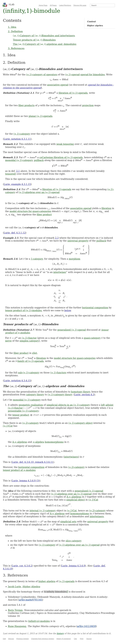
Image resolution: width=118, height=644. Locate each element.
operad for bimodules (93, 75)
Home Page (43, 5)
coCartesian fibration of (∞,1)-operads (61, 157)
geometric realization (31, 405)
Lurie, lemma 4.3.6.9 (73, 566)
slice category (74, 541)
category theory (35, 395)
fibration (106, 208)
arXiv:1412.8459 (86, 626)
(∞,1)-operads (67, 581)
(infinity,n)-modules (39, 621)
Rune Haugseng (17, 626)
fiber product (44, 215)
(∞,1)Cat (8, 426)
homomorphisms (54, 442)
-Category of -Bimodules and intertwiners (44, 36)
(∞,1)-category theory (60, 395)
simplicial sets (68, 522)
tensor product (21, 415)
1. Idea (12, 27)
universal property (78, 241)
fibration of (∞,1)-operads (73, 93)
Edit (4, 639)
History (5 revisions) (64, 639)
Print (82, 639)
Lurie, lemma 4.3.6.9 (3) (26, 481)
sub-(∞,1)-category (29, 373)
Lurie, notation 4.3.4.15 (17, 381)
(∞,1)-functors (58, 373)
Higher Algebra (31, 587)
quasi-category (92, 338)
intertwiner (60, 272)
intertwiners (71, 457)
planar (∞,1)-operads (40, 116)
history (60, 633)
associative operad (58, 85)
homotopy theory (81, 392)
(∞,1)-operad (72, 75)
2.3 (57, 238)
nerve (8, 341)
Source (89, 639)
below (68, 310)
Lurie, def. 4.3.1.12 (15, 233)
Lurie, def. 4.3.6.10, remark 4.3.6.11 (33, 462)
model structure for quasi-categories (30, 211)
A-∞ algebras (20, 442)
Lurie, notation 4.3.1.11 (17, 139)
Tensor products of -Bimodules (34, 40)
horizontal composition (95, 308)
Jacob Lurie (15, 587)
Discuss (11, 639)
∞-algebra (38, 442)
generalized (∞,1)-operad (72, 330)
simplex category (29, 341)
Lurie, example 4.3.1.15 (17, 184)
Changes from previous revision (43, 639)
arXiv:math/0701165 (31, 600)
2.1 (18, 171)
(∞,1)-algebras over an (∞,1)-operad (39, 192)
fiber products (26, 105)
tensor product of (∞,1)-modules (23, 310)
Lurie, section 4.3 (84, 395)
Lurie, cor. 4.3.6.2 (22, 566)
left (103, 405)
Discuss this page (80, 5)
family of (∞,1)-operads (31, 361)
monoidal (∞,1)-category (19, 160)
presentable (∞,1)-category (23, 411)
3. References (16, 48)
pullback (39, 160)
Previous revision (22, 639)
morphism (75, 259)
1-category (37, 259)
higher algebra (47, 581)
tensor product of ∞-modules (19, 470)
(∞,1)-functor (29, 338)
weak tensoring (65, 144)
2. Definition (15, 31)
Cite (75, 639)
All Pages (53, 5)
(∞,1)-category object (80, 423)
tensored (10, 174)
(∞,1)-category (22, 134)
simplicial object (76, 500)
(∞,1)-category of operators (42, 75)
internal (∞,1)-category (43, 511)
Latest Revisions (65, 5)
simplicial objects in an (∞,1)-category (68, 405)
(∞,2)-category (30, 423)
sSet (34, 353)
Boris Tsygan (15, 610)
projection (88, 105)
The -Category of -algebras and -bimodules (45, 44)
